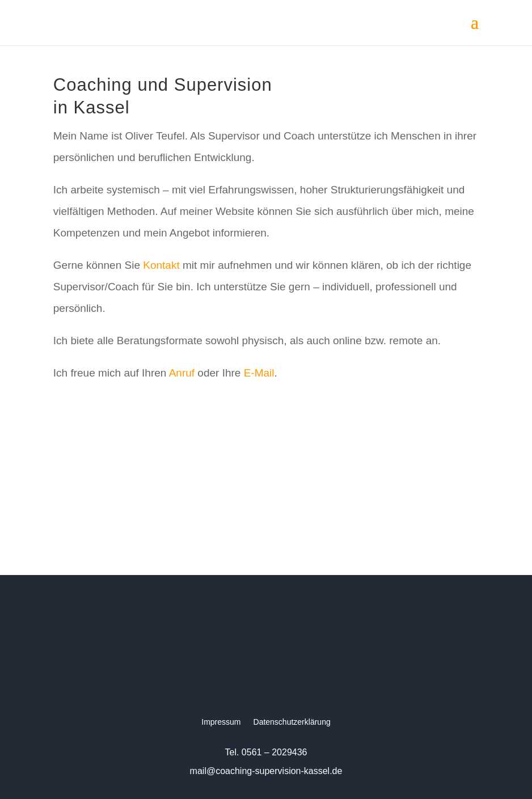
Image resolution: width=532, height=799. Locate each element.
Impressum (221, 722)
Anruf (182, 373)
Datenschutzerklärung (292, 722)
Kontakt (161, 265)
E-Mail (259, 373)
